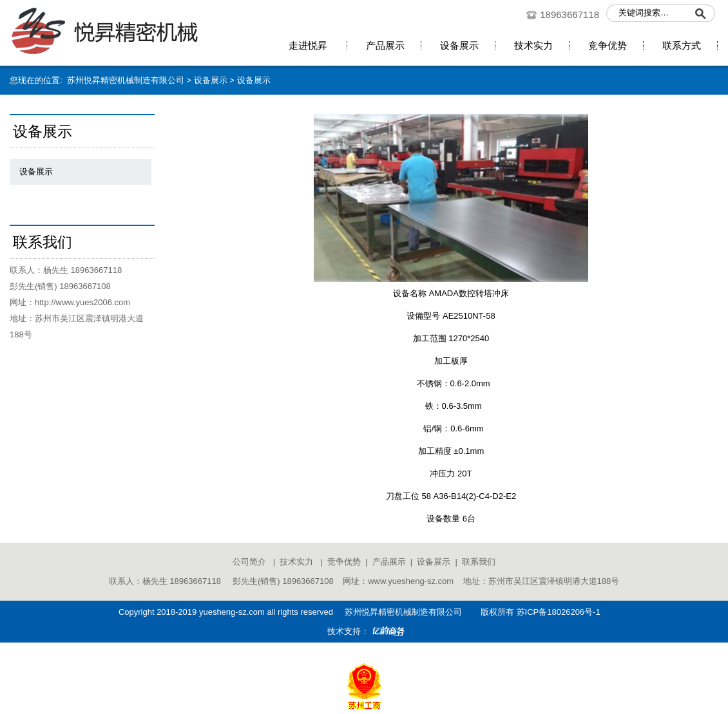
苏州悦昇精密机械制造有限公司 (123, 80)
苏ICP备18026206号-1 (559, 612)
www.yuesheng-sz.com (411, 581)
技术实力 (296, 562)
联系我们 (479, 562)
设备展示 (211, 80)
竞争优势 (344, 562)
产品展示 (389, 562)
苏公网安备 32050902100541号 (364, 651)
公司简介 (249, 562)
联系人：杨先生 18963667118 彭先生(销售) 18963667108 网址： (238, 581)
